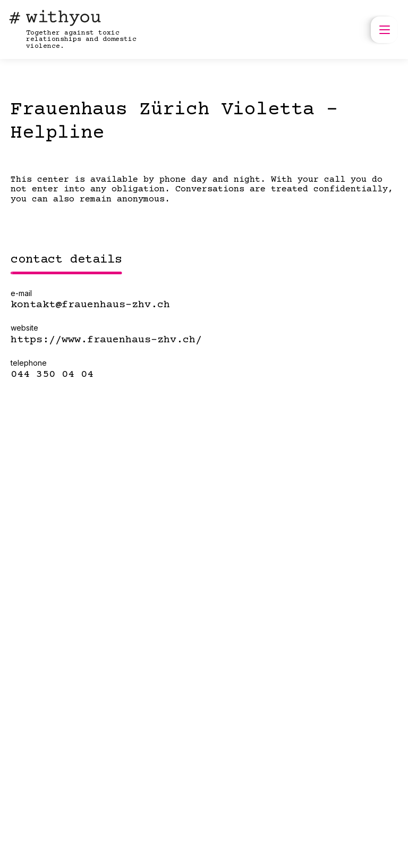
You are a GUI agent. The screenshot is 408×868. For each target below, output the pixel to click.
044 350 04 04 (52, 375)
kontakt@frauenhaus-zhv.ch (90, 305)
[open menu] (384, 30)
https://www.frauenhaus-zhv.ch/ (106, 340)
